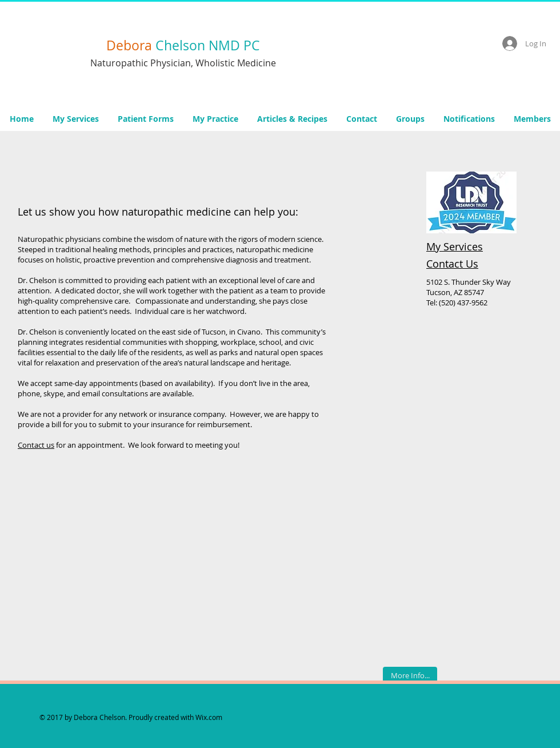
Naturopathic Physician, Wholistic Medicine (183, 63)
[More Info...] (410, 675)
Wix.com (209, 717)
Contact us (36, 445)
